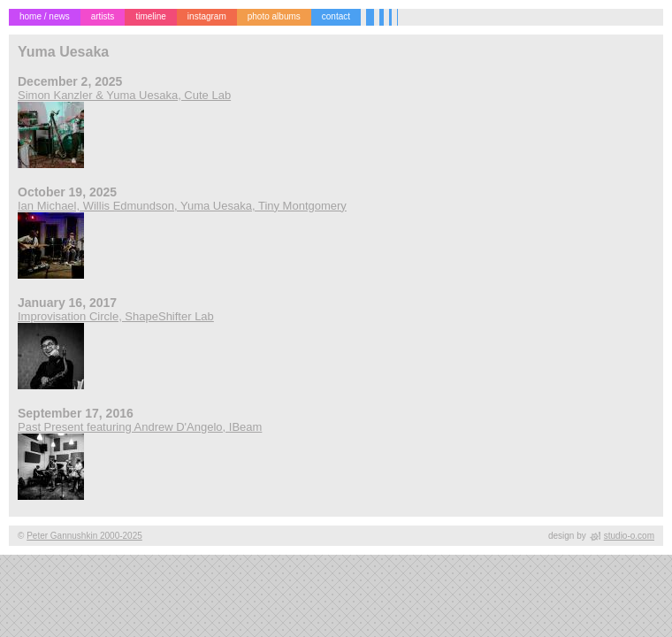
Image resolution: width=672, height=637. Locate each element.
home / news (45, 16)
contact (336, 16)
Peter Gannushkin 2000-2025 (84, 536)
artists (103, 16)
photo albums (274, 16)
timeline (150, 16)
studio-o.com (629, 536)
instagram (207, 16)
